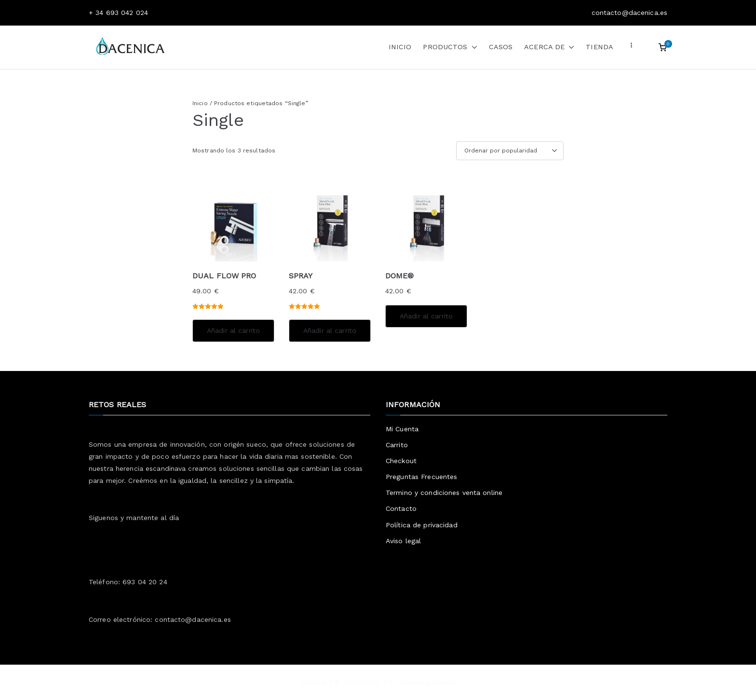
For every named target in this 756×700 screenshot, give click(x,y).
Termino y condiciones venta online (444, 493)
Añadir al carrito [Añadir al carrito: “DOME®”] (426, 316)
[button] (472, 47)
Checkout (401, 461)
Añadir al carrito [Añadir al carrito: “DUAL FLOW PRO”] (233, 330)
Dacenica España (427, 682)
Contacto (401, 508)
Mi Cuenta (402, 429)
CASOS (501, 47)
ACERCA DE (549, 47)
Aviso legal (403, 541)
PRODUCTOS (450, 47)
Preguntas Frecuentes (421, 477)
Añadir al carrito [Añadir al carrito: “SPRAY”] (330, 330)
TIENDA (600, 47)
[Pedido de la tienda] (510, 151)
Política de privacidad (422, 525)
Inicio (200, 103)
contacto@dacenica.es (193, 619)
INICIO (400, 47)
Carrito (397, 445)
